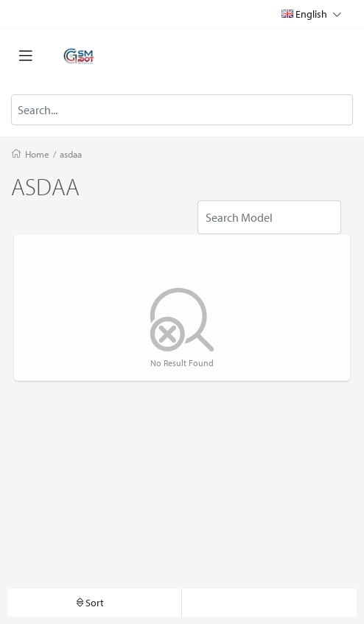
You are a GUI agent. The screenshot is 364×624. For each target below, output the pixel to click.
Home (37, 154)
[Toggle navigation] (26, 56)
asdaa (71, 154)
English (311, 14)
